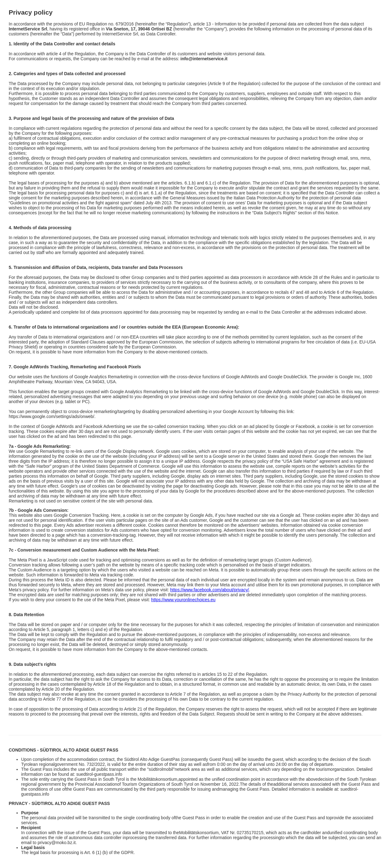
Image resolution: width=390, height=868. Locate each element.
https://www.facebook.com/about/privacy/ (210, 590)
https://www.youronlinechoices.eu (183, 600)
